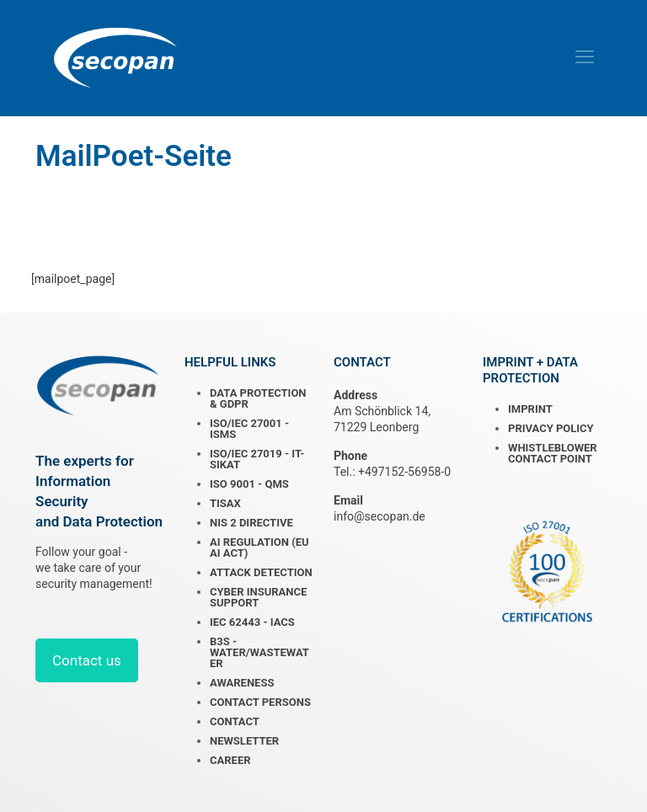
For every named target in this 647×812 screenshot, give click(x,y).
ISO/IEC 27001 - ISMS (249, 429)
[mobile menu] (585, 57)
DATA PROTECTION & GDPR (258, 398)
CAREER (230, 760)
